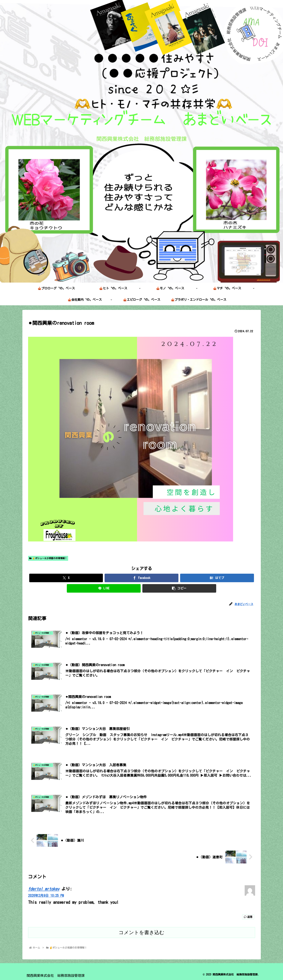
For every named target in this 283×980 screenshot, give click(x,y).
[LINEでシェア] (104, 588)
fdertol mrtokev (44, 889)
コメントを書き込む (141, 932)
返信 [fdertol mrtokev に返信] (248, 917)
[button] (179, 588)
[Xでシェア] (66, 578)
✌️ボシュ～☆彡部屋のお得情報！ (48, 558)
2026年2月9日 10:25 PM (46, 896)
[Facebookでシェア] (141, 578)
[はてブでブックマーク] (217, 578)
